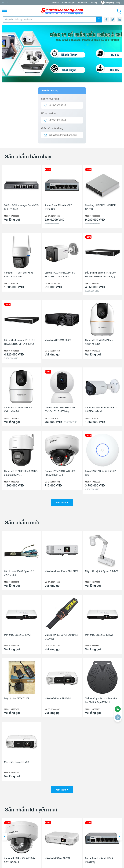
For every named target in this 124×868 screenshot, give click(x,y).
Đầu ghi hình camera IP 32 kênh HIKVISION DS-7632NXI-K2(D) (101, 275)
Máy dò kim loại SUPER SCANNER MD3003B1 (61, 636)
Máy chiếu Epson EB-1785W (99, 634)
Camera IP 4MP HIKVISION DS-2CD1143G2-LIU (19, 858)
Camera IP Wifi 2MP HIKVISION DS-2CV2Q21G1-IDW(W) (60, 409)
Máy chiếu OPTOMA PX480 (58, 340)
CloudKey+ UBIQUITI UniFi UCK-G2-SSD (101, 207)
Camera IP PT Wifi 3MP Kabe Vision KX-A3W (99, 342)
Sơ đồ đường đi (68, 3)
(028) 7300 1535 (37, 3)
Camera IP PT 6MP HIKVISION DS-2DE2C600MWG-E (21, 473)
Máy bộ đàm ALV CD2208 (17, 697)
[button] (4, 835)
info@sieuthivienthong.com (14, 3)
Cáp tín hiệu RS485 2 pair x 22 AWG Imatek (19, 572)
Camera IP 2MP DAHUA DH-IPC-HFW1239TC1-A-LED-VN (60, 275)
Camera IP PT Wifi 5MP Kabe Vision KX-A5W (18, 409)
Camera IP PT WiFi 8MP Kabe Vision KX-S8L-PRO (18, 275)
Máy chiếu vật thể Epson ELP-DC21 (102, 570)
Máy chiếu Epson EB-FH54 (58, 697)
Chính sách (83, 3)
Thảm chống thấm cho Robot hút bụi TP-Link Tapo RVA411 (101, 699)
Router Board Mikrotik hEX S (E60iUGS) (58, 207)
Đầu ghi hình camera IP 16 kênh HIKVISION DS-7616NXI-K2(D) (20, 342)
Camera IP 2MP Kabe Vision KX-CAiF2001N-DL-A (101, 409)
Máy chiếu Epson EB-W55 (17, 761)
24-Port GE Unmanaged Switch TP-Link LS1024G (21, 207)
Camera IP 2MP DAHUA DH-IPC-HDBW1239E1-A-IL (60, 473)
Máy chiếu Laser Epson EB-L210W (62, 570)
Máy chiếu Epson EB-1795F (18, 634)
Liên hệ (94, 3)
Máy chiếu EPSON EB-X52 (57, 856)
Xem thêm (62, 502)
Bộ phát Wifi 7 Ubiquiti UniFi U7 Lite (100, 473)
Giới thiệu (55, 3)
